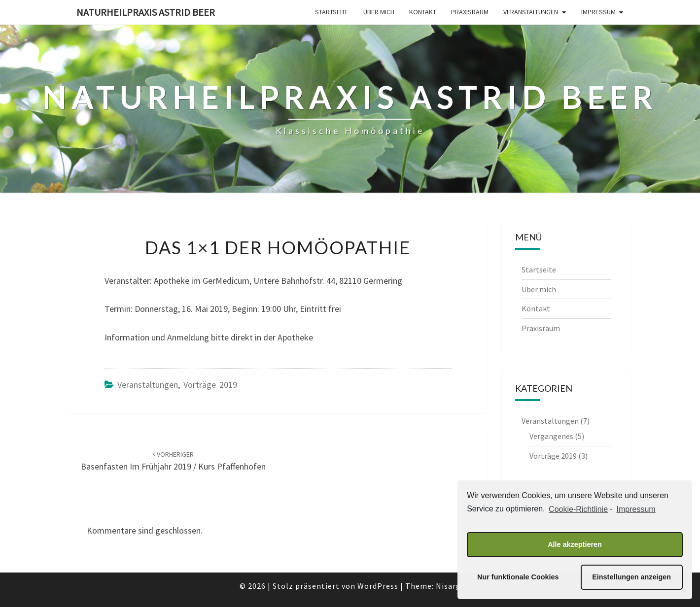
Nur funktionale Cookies (518, 577)
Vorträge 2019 (210, 385)
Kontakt (423, 12)
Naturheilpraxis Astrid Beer (146, 12)
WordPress (378, 586)
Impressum (598, 12)
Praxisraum (470, 12)
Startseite (332, 12)
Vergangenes (551, 436)
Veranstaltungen (531, 12)
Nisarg (448, 586)
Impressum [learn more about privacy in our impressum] (636, 509)
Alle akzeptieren (575, 544)
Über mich (379, 12)
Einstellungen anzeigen (631, 577)
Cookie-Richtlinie (578, 509)
